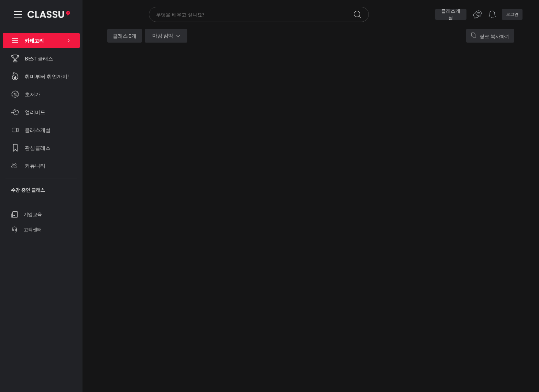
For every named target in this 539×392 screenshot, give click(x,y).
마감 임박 (167, 36)
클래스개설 (451, 14)
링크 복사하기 (490, 36)
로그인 (512, 14)
